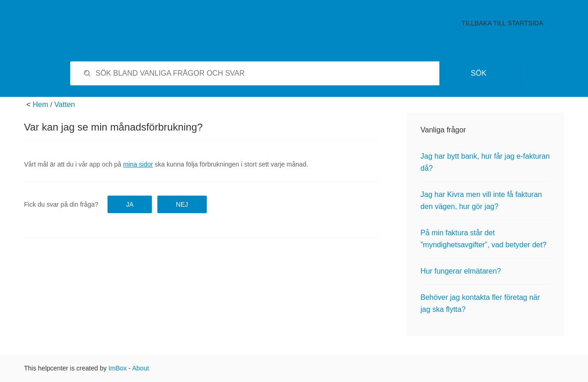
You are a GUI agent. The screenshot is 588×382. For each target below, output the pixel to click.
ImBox (118, 368)
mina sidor (138, 164)
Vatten (64, 104)
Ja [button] (130, 204)
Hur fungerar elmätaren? (461, 271)
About (141, 368)
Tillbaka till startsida (502, 23)
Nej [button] (182, 204)
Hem (41, 104)
